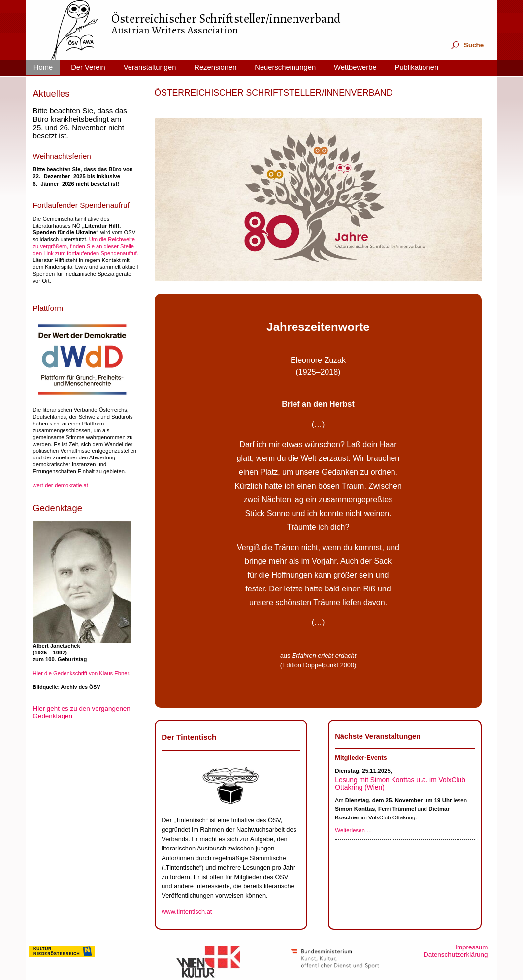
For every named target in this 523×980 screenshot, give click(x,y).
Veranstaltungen (150, 67)
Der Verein (88, 67)
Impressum (471, 947)
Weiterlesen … (353, 830)
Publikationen (417, 67)
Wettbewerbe (355, 67)
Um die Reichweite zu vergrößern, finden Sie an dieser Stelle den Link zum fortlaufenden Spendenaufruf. (86, 246)
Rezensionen (215, 67)
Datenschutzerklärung (456, 955)
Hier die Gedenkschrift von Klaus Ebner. (82, 673)
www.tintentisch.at (187, 911)
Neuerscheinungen (285, 67)
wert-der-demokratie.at (61, 485)
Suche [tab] (467, 45)
